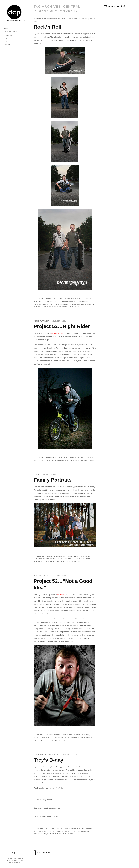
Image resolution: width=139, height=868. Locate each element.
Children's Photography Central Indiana (51, 301)
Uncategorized (54, 755)
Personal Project (41, 321)
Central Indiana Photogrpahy (80, 299)
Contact (7, 45)
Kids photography (49, 304)
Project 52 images (58, 333)
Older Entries (42, 852)
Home (6, 29)
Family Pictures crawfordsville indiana (51, 559)
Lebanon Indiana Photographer (64, 738)
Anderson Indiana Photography (79, 828)
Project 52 (61, 594)
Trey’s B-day (49, 760)
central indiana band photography (52, 299)
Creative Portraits (42, 738)
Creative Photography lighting (76, 458)
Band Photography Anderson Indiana (49, 19)
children (70, 19)
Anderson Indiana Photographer (51, 556)
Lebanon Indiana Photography (66, 307)
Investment (8, 35)
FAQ (6, 38)
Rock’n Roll (48, 27)
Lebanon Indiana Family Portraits (72, 304)
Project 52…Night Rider (62, 326)
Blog (6, 41)
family (77, 19)
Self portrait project (85, 460)
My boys (43, 755)
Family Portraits (53, 480)
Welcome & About (11, 32)
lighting (84, 19)
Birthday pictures (41, 831)
